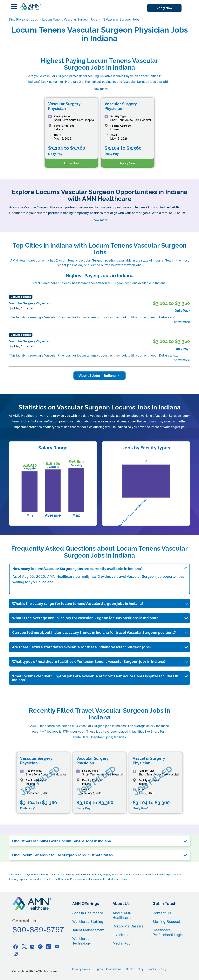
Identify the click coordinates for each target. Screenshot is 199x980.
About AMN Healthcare (122, 915)
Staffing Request (166, 921)
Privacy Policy (81, 969)
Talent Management (88, 930)
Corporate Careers (128, 926)
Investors (120, 935)
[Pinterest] (40, 946)
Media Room (123, 943)
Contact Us (162, 913)
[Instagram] (16, 953)
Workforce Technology (82, 941)
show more (182, 322)
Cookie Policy (135, 969)
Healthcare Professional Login (168, 932)
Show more (99, 89)
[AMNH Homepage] (30, 7)
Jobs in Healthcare (88, 913)
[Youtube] (57, 946)
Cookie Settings (158, 969)
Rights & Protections (108, 969)
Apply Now (164, 8)
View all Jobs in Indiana (99, 376)
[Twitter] (24, 946)
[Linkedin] (32, 946)
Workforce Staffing (88, 921)
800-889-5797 (38, 930)
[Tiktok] (49, 946)
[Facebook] (16, 946)
